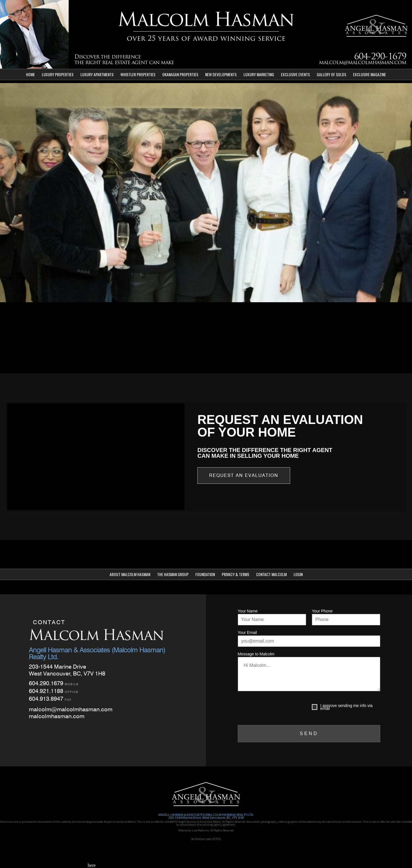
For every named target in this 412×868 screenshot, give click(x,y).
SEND (309, 734)
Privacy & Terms (235, 574)
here (92, 865)
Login (298, 574)
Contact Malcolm (271, 574)
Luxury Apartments (97, 74)
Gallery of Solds (331, 74)
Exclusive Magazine (370, 74)
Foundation (205, 574)
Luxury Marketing (259, 74)
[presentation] (281, 708)
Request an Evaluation (244, 475)
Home (30, 74)
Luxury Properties (58, 74)
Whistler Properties (138, 74)
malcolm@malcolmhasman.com (363, 63)
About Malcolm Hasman (130, 574)
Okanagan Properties (180, 74)
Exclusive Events (295, 74)
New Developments (221, 74)
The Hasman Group (173, 574)
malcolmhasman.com (57, 716)
